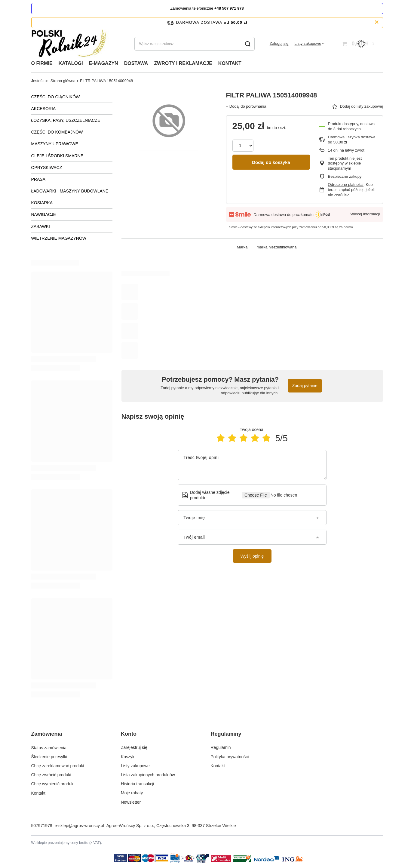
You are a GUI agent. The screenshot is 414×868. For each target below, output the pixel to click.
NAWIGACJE (44, 214)
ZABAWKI (41, 226)
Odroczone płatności (346, 185)
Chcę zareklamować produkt (58, 766)
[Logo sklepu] (71, 44)
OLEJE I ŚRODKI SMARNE (57, 156)
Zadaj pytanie (305, 386)
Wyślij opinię (252, 556)
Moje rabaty (132, 793)
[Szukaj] (248, 44)
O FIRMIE (42, 63)
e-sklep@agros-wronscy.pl (79, 826)
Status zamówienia (49, 747)
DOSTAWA (136, 63)
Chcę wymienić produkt (53, 784)
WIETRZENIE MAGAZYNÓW (59, 238)
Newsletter (131, 802)
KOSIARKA (42, 203)
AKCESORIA (44, 109)
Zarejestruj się (134, 747)
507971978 (42, 826)
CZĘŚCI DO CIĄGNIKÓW (56, 97)
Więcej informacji (365, 214)
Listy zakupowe (308, 43)
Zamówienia (47, 734)
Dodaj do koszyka (271, 162)
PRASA (38, 179)
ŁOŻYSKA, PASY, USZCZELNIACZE (66, 120)
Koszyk (128, 757)
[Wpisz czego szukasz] (195, 44)
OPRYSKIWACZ (47, 168)
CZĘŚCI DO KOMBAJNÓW (57, 132)
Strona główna (63, 81)
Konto (129, 734)
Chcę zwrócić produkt (51, 775)
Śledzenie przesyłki (49, 757)
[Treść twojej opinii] (252, 465)
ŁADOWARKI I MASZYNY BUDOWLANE (70, 191)
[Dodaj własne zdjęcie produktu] (282, 495)
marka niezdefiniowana (277, 247)
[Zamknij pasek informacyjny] (377, 22)
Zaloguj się (279, 43)
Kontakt (38, 793)
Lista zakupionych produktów (148, 775)
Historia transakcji (137, 784)
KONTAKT (230, 63)
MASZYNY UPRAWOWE (55, 144)
